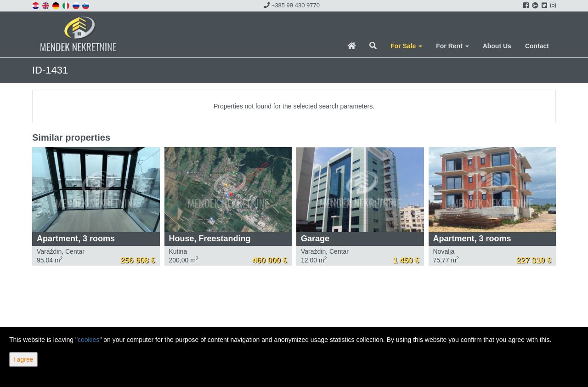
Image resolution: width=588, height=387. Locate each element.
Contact (537, 46)
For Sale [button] (406, 46)
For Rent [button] (452, 46)
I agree (23, 359)
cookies (88, 340)
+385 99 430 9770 (292, 5)
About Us (497, 46)
